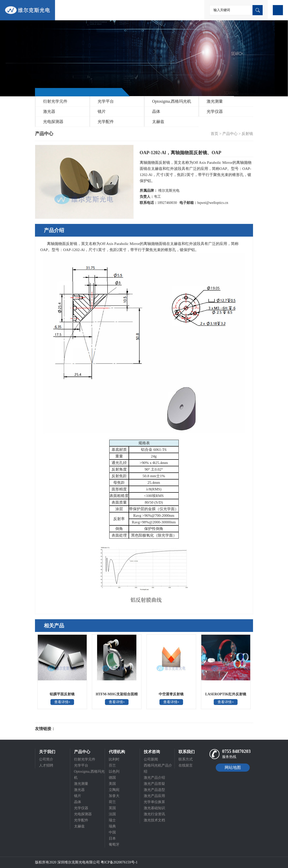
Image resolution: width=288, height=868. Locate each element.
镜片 (102, 111)
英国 (112, 808)
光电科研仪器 (70, 729)
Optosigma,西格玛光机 (172, 101)
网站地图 (233, 767)
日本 (112, 838)
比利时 (114, 759)
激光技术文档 (154, 820)
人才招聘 (46, 765)
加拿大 (114, 796)
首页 (214, 134)
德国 (112, 778)
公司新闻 (151, 759)
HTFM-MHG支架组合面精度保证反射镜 (117, 696)
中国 (112, 832)
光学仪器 (215, 111)
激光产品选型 (154, 790)
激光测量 (215, 101)
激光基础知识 (154, 808)
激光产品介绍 (154, 778)
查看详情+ (62, 702)
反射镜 (247, 134)
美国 (112, 784)
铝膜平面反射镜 (62, 694)
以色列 (114, 772)
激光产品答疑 (154, 784)
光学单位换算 (154, 802)
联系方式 (186, 759)
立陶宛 (114, 790)
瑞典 (112, 826)
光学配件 (106, 122)
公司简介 (46, 759)
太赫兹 (158, 122)
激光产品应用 (154, 796)
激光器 (49, 111)
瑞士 (112, 820)
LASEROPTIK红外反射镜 (226, 694)
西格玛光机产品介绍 (158, 768)
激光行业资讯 (154, 814)
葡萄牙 (114, 845)
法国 (112, 814)
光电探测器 (53, 122)
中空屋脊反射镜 (171, 694)
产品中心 (230, 134)
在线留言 (186, 765)
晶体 (156, 111)
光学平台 (106, 101)
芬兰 (112, 765)
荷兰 (112, 802)
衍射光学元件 (55, 101)
